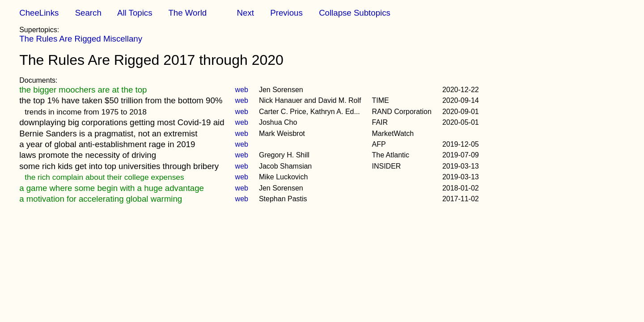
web (242, 90)
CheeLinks (39, 13)
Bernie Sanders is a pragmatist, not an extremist (108, 133)
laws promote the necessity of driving (88, 155)
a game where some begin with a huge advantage (112, 188)
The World (187, 13)
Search (88, 13)
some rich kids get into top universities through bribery (119, 166)
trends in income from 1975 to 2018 (86, 112)
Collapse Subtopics (355, 13)
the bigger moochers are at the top (83, 90)
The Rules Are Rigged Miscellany (81, 39)
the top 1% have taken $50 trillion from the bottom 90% (121, 100)
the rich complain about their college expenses (104, 177)
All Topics (135, 13)
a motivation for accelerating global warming (101, 199)
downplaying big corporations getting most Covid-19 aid (122, 122)
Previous (286, 13)
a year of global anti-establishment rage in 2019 (107, 144)
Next (246, 13)
